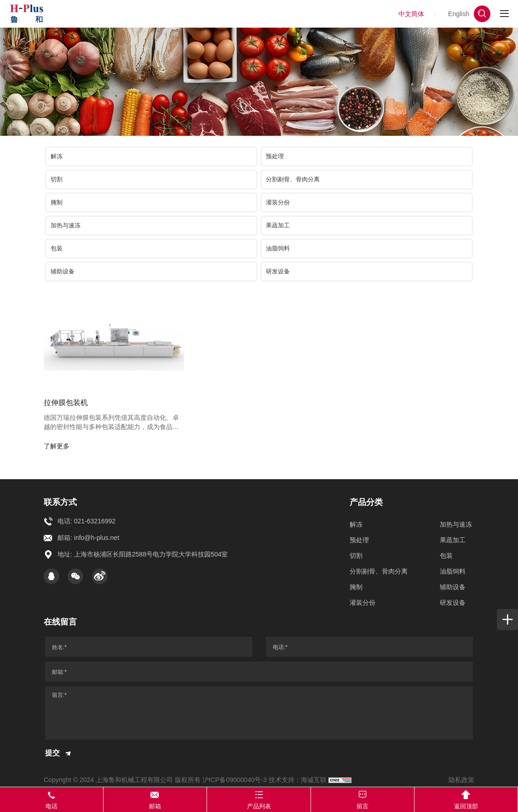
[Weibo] (100, 576)
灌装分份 (278, 202)
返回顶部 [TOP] (466, 799)
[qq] (52, 576)
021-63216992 (95, 521)
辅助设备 (63, 271)
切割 (57, 179)
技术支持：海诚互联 (298, 780)
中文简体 (411, 14)
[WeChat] (75, 576)
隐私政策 (461, 780)
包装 (57, 248)
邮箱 (155, 799)
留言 (363, 799)
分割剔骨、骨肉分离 (293, 179)
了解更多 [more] (57, 446)
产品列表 (259, 799)
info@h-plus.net (97, 538)
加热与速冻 (66, 225)
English (459, 14)
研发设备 (278, 271)
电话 (52, 799)
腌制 (57, 202)
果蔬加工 (278, 225)
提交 (59, 754)
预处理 (275, 156)
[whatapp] (501, 338)
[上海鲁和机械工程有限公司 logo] (26, 14)
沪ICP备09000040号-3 (235, 780)
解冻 (57, 156)
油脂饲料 (278, 248)
